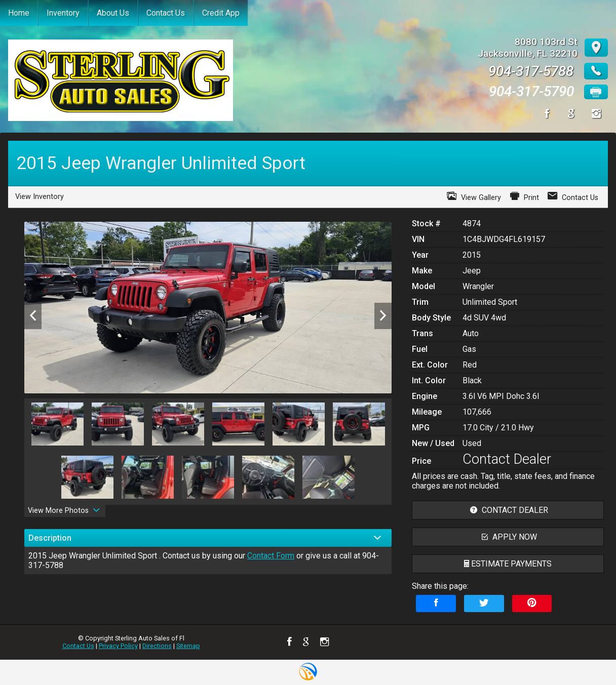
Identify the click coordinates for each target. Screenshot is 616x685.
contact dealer (508, 510)
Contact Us (78, 646)
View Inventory (40, 197)
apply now (508, 537)
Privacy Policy (118, 646)
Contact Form (271, 556)
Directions (157, 646)
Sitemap (188, 646)
